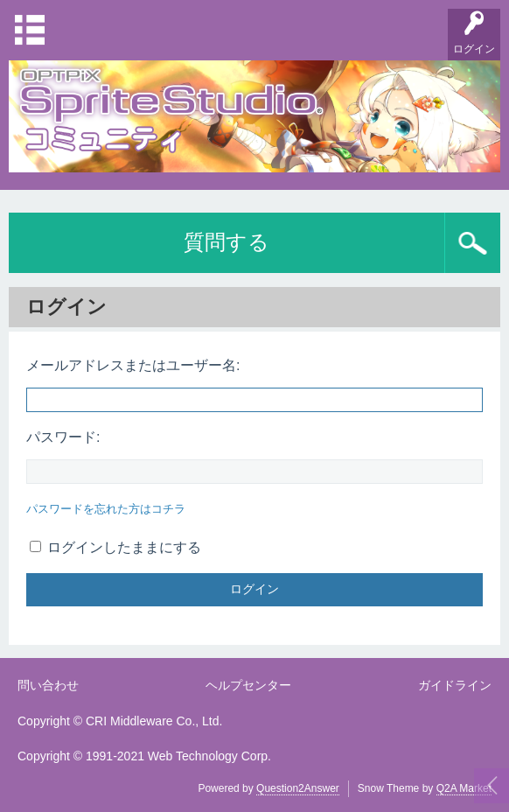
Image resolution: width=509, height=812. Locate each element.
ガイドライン (455, 685)
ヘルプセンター (248, 685)
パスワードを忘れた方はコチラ (106, 509)
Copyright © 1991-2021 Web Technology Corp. (144, 756)
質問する (227, 242)
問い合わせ (48, 685)
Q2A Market (464, 788)
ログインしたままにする (115, 547)
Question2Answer (298, 788)
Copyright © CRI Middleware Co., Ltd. (120, 721)
